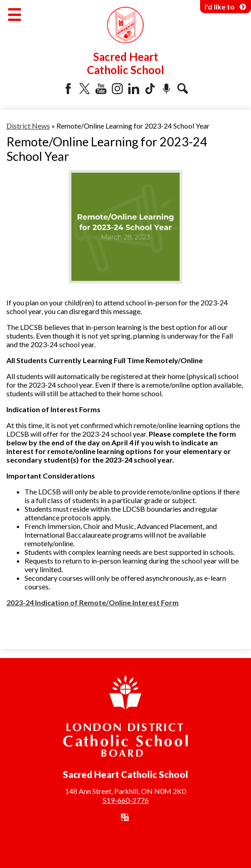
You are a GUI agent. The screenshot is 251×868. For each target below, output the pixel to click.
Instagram (117, 89)
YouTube (101, 89)
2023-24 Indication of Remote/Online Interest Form (93, 602)
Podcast (166, 89)
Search (183, 89)
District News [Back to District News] (28, 126)
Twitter (85, 89)
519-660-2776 (125, 800)
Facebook (68, 89)
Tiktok (150, 89)
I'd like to (226, 7)
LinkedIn (134, 89)
